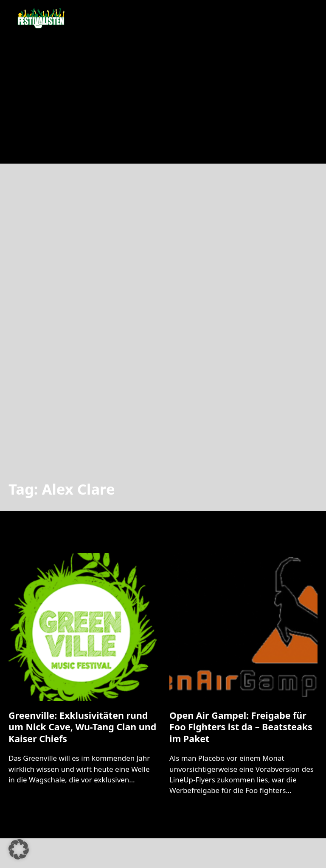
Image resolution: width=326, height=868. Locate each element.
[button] (19, 849)
